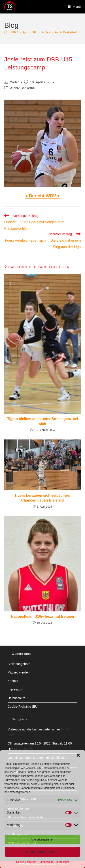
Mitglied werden (19, 672)
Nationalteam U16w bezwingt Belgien (42, 616)
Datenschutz (46, 862)
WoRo (15, 82)
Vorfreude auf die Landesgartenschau (34, 729)
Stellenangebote (19, 664)
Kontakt (13, 681)
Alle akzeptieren (43, 839)
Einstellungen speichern (42, 852)
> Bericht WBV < (42, 196)
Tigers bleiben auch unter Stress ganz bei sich (42, 421)
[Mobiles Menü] (74, 7)
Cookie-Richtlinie (26, 862)
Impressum (62, 862)
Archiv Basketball (23, 88)
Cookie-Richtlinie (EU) (23, 707)
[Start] (6, 32)
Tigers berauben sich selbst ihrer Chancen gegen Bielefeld (42, 498)
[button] (78, 755)
